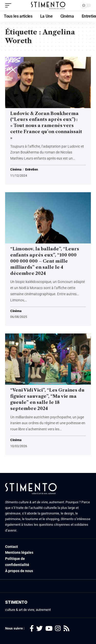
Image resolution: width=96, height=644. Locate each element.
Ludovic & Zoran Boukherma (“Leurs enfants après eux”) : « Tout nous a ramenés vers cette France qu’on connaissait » (46, 126)
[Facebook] (32, 629)
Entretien (31, 170)
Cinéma (16, 170)
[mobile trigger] (9, 5)
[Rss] (66, 629)
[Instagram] (58, 629)
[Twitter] (40, 629)
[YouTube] (49, 629)
